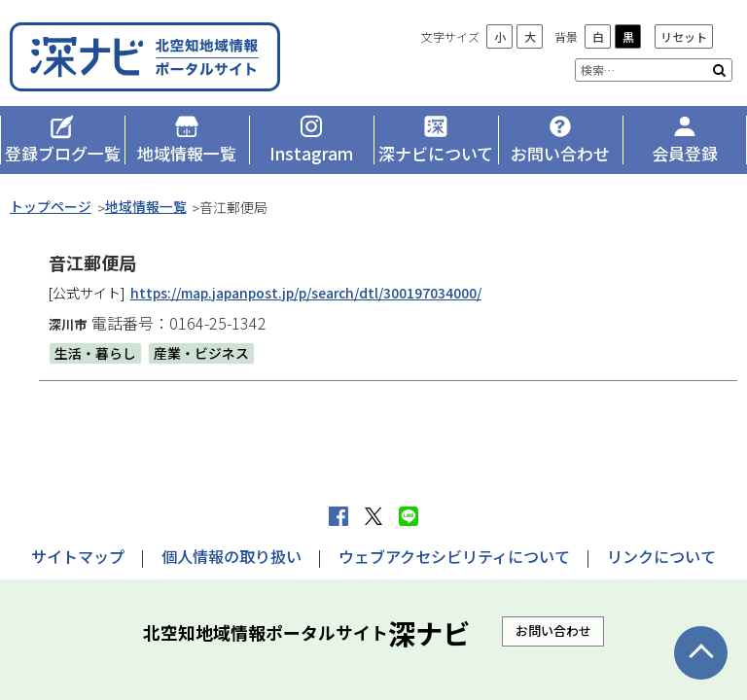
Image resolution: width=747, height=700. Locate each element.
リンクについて (661, 556)
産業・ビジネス (201, 353)
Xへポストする (373, 516)
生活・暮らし (95, 353)
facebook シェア (338, 516)
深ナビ (151, 56)
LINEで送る (409, 516)
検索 (719, 70)
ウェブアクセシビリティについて (454, 556)
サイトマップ (78, 556)
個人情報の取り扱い (231, 556)
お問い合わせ (553, 630)
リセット (684, 36)
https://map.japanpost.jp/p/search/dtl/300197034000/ (310, 293)
